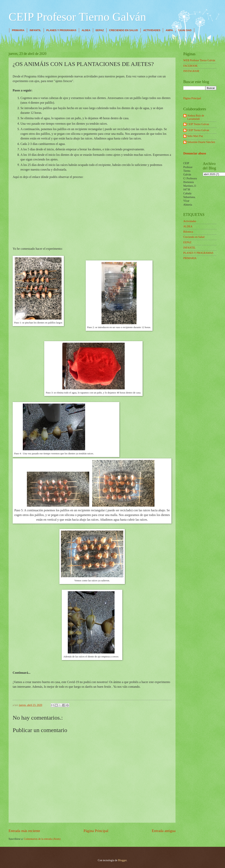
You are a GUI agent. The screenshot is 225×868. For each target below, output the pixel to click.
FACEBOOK (190, 66)
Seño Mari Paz (195, 136)
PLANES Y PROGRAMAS (61, 30)
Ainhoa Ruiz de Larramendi (196, 117)
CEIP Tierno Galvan (198, 124)
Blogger (122, 860)
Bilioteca (188, 232)
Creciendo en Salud (194, 237)
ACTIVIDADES (152, 30)
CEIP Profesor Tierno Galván (77, 17)
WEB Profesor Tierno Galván (199, 60)
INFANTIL (35, 30)
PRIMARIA (18, 30)
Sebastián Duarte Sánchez (201, 142)
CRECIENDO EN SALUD (124, 30)
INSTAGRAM (191, 71)
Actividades (190, 221)
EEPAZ (100, 30)
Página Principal (96, 831)
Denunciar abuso (195, 153)
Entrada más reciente (24, 831)
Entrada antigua (164, 831)
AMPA (169, 30)
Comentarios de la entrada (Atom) (42, 839)
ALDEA (86, 30)
